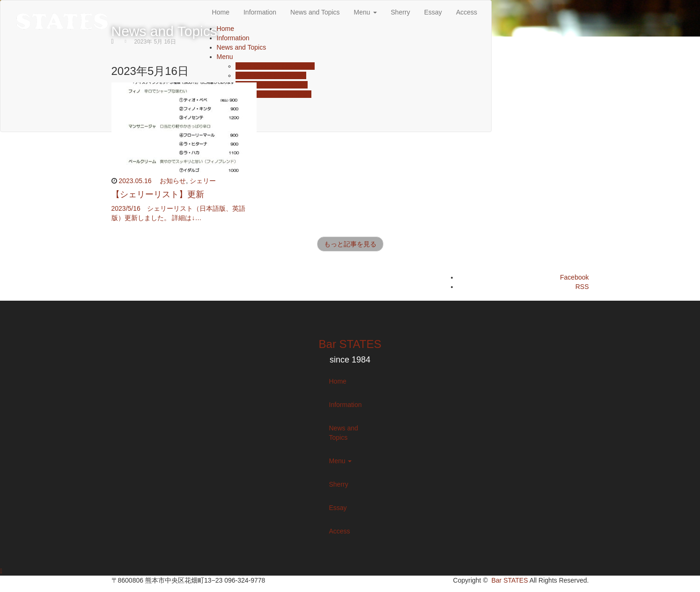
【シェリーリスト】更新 (158, 194)
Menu (341, 461)
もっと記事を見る (350, 244)
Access (340, 531)
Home (338, 381)
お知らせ (173, 181)
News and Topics (344, 433)
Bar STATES (350, 344)
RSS (582, 287)
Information (346, 405)
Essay (338, 508)
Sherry (339, 484)
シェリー (203, 181)
